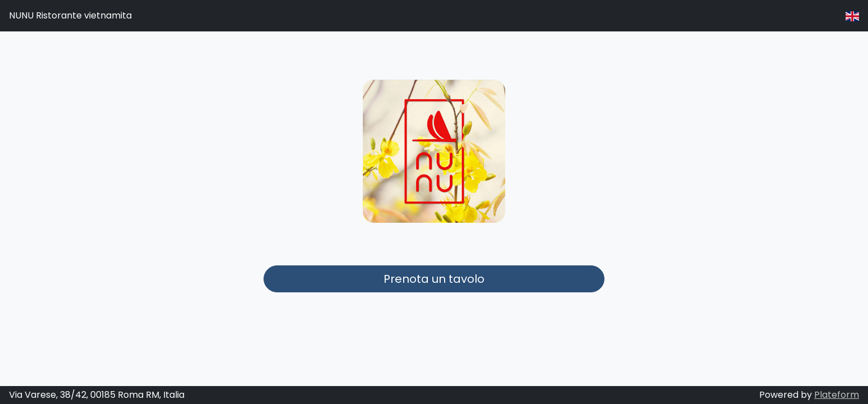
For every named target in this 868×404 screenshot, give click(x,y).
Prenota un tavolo (434, 279)
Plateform (837, 395)
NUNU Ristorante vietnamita (70, 15)
